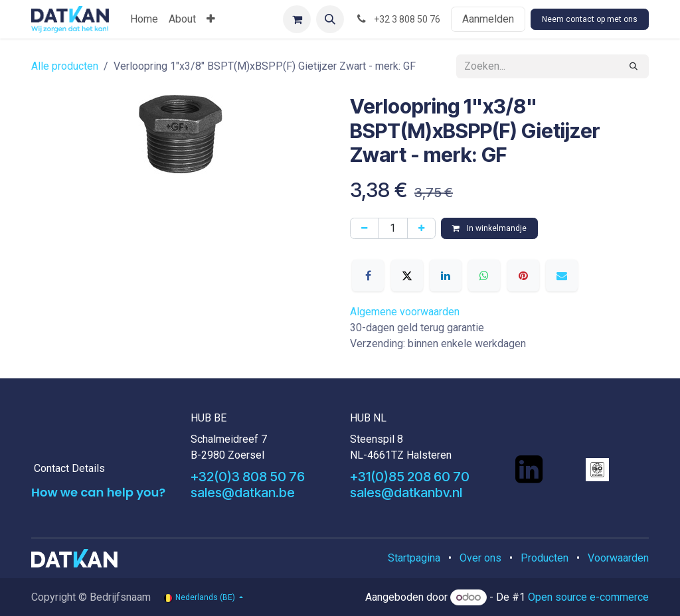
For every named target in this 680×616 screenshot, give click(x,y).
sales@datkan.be (243, 493)
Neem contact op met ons (590, 19)
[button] (330, 19)
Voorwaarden (618, 558)
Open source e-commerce (588, 597)
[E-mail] (562, 275)
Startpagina (414, 558)
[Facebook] (368, 275)
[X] (407, 275)
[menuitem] (144, 19)
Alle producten (65, 66)
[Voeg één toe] (421, 228)
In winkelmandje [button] (489, 228)
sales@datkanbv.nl (406, 493)
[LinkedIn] (446, 275)
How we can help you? (98, 492)
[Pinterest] (523, 275)
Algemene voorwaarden (405, 312)
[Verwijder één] (364, 228)
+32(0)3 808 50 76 (248, 477)
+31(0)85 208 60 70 (410, 477)
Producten (545, 558)
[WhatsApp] (484, 275)
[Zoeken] (634, 66)
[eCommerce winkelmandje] (297, 19)
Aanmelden (488, 19)
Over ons (480, 558)
